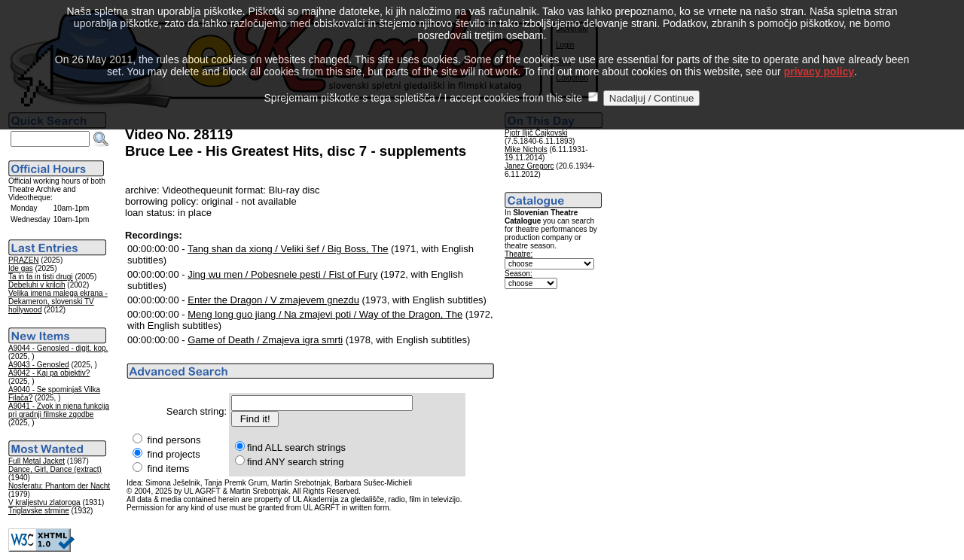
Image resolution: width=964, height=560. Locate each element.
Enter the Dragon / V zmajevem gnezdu (273, 300)
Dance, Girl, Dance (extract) (55, 469)
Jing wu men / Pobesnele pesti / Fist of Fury (282, 274)
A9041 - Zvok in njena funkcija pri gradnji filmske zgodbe (59, 410)
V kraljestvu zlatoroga (44, 502)
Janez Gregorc (529, 166)
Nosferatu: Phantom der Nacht (59, 486)
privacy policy (819, 52)
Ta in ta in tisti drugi (41, 277)
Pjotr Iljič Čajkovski (536, 133)
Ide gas (21, 268)
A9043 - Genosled (39, 365)
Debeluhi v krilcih (37, 285)
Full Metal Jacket (37, 461)
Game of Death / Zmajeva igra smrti (265, 340)
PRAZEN (24, 260)
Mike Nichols (526, 149)
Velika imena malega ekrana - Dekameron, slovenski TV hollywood (58, 301)
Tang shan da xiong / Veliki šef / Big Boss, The (288, 249)
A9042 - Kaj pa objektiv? (49, 373)
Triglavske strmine (39, 511)
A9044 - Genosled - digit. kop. (58, 348)
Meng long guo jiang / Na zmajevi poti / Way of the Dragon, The (325, 314)
